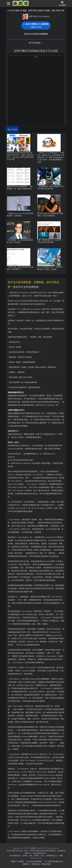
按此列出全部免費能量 (26, 287)
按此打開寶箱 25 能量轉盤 (36, 26)
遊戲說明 (26, 864)
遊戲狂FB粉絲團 (17, 861)
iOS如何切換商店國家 (34, 861)
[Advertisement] (36, 74)
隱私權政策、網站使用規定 (41, 864)
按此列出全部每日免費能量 (36, 34)
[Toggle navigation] (8, 4)
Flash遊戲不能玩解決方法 (54, 861)
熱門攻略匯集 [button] (36, 43)
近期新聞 (14, 129)
